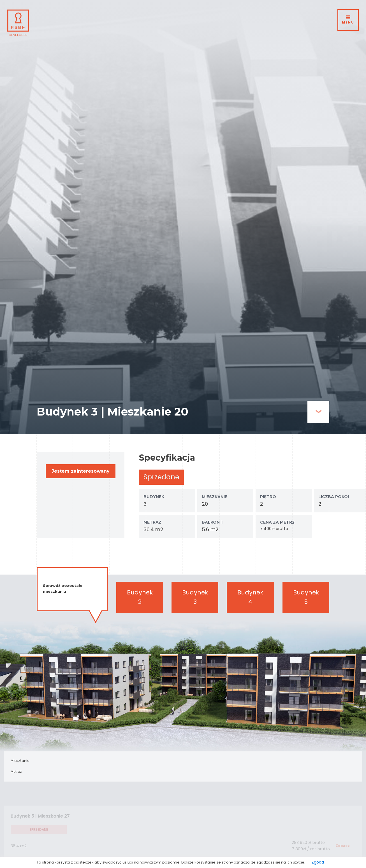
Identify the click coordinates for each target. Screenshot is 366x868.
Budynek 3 (195, 597)
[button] (81, 471)
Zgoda (318, 862)
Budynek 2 (140, 597)
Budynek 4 (250, 597)
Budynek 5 (306, 597)
